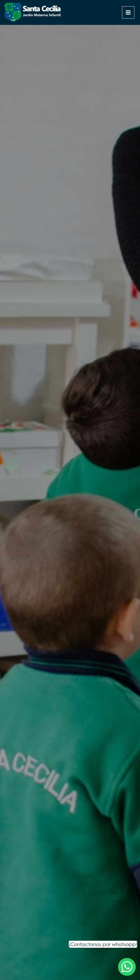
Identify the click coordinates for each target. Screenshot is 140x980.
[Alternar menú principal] (128, 13)
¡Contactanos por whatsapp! (103, 944)
